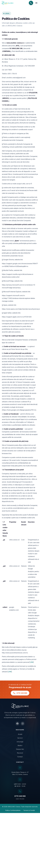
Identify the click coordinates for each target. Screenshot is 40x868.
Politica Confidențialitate (13, 810)
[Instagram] (23, 724)
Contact (20, 757)
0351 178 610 (20, 799)
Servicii (20, 738)
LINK (32, 662)
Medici (20, 745)
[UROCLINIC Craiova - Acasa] (7, 3)
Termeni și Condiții (29, 810)
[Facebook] (17, 724)
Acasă (20, 734)
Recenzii (20, 753)
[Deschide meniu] (36, 3)
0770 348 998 (20, 796)
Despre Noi (20, 749)
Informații (20, 742)
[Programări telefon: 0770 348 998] (31, 3)
